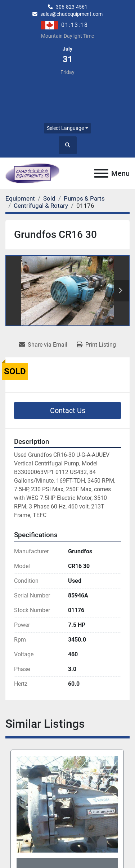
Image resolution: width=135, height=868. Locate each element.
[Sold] (49, 198)
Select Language (65, 128)
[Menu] (101, 173)
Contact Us (68, 410)
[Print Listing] (96, 345)
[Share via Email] (43, 345)
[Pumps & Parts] (84, 198)
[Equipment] (20, 198)
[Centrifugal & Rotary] (41, 206)
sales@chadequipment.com (71, 14)
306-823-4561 (72, 7)
